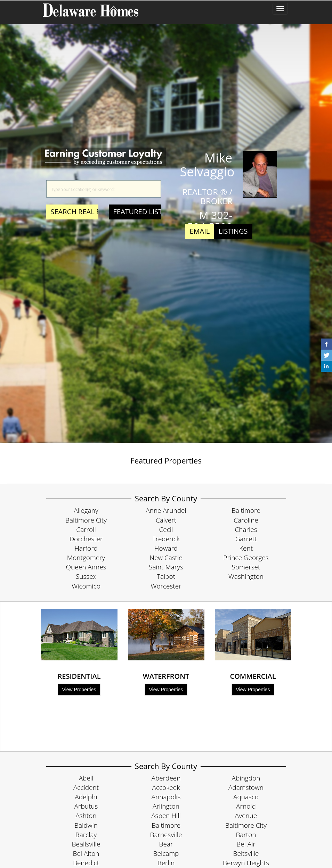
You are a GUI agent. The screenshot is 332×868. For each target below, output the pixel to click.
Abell (86, 778)
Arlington (166, 806)
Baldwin (86, 825)
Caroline (246, 520)
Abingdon (246, 778)
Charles (246, 529)
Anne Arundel (166, 510)
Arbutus (86, 806)
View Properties (79, 690)
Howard (166, 548)
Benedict (86, 863)
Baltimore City (86, 520)
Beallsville (86, 844)
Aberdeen (166, 778)
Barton (246, 835)
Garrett (246, 539)
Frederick (166, 539)
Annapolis (166, 797)
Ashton (86, 816)
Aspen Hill (166, 816)
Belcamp (166, 853)
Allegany (86, 510)
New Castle (166, 558)
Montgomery (86, 558)
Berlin (166, 863)
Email (200, 231)
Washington (246, 576)
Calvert (166, 520)
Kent (246, 548)
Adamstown (246, 787)
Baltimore (246, 510)
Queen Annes (86, 567)
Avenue (246, 816)
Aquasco (246, 797)
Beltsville (246, 853)
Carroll (86, 529)
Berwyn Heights (246, 863)
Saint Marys (166, 567)
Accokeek (166, 787)
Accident (86, 787)
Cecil (166, 529)
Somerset (246, 567)
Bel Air (246, 844)
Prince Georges (246, 558)
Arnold (246, 806)
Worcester (166, 586)
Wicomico (86, 586)
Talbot (166, 576)
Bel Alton (86, 853)
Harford (86, 548)
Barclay (86, 835)
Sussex (86, 576)
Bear (166, 844)
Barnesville (166, 835)
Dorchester (86, 539)
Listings (233, 231)
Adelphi (86, 797)
